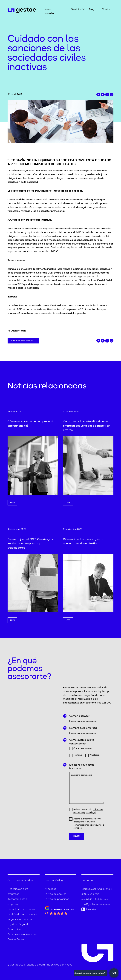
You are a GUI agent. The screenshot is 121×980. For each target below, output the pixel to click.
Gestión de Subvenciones (22, 914)
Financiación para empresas (18, 892)
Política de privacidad (57, 899)
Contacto (108, 9)
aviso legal (91, 813)
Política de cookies (55, 894)
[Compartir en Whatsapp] (112, 95)
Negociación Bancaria (20, 919)
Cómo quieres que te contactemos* (82, 742)
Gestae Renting (16, 940)
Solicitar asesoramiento (23, 341)
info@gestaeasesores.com (97, 904)
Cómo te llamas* (79, 716)
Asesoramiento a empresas (18, 902)
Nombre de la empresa (83, 728)
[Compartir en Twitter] (107, 95)
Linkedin (89, 909)
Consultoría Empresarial (22, 909)
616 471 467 (88, 899)
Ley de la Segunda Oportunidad (18, 927)
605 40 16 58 (102, 899)
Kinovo (68, 965)
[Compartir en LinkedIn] (98, 95)
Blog (92, 9)
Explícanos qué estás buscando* (82, 767)
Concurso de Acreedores (22, 934)
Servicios (76, 9)
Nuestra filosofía (49, 11)
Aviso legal (51, 889)
